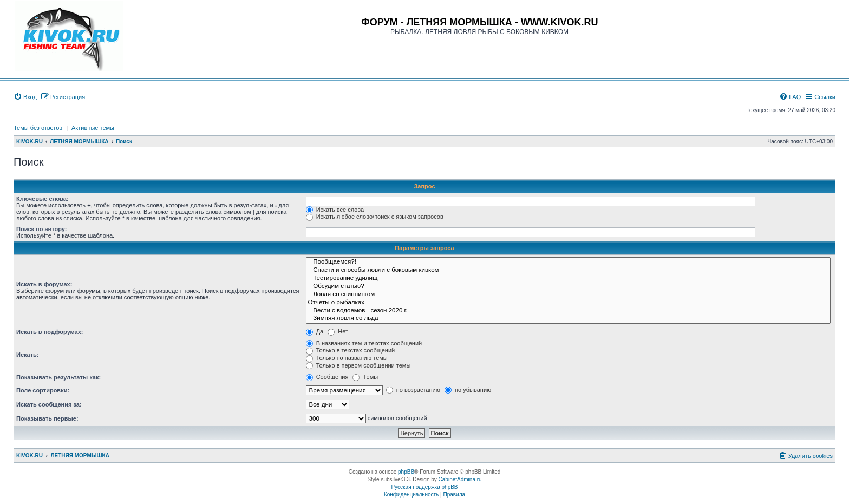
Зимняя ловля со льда (568, 319)
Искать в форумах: (44, 284)
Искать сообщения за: (49, 404)
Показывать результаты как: (58, 377)
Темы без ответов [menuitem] (38, 128)
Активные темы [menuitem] (93, 128)
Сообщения (327, 377)
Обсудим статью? (568, 287)
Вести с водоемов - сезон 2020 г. (568, 311)
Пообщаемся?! (568, 262)
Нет (338, 331)
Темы (365, 377)
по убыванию (468, 390)
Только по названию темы (347, 358)
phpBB (406, 472)
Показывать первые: (47, 418)
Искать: (27, 355)
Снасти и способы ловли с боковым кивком (568, 270)
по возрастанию (413, 390)
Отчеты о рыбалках (568, 303)
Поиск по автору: (41, 229)
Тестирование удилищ (568, 279)
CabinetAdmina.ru (460, 479)
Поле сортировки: (43, 390)
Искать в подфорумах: (50, 332)
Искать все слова (335, 210)
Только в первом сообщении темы (358, 365)
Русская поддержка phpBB (424, 487)
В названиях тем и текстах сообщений (364, 343)
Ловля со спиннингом (568, 295)
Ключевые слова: (43, 199)
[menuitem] (25, 97)
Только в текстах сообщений (351, 350)
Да (315, 331)
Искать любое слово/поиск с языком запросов (375, 217)
